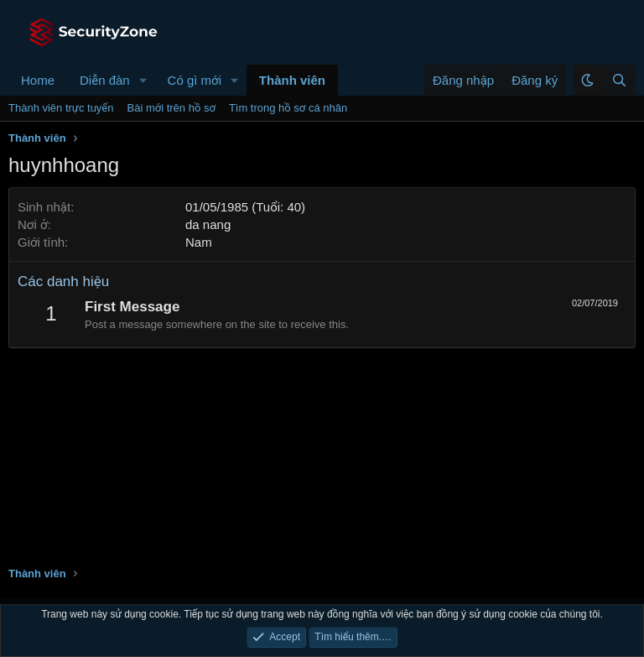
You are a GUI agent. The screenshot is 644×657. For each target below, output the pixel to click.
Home (38, 80)
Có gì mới (195, 80)
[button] (143, 80)
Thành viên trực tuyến (61, 108)
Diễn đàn (105, 80)
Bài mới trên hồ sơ (171, 108)
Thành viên (292, 80)
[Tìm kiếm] (619, 80)
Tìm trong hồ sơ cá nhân (288, 108)
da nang (208, 224)
